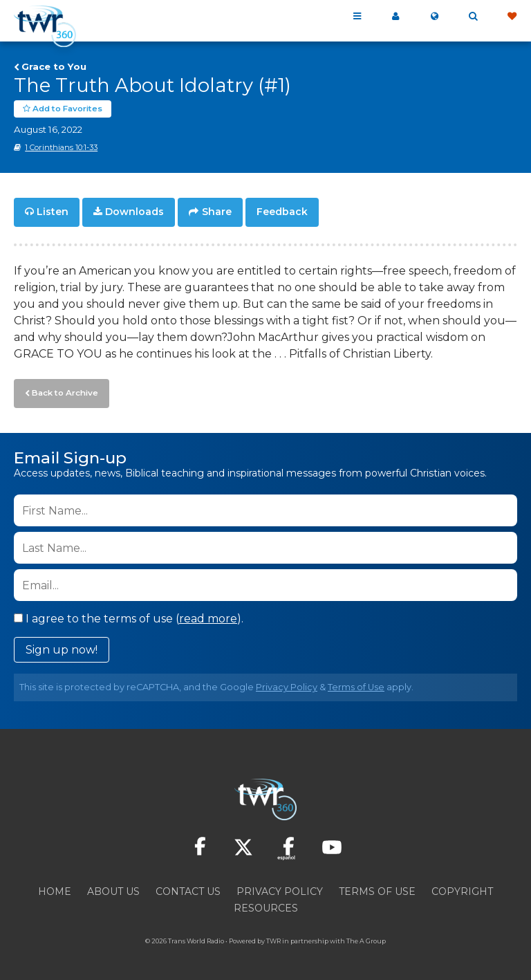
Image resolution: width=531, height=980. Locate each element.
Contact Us (188, 889)
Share (217, 212)
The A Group (366, 938)
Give (512, 17)
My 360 (395, 17)
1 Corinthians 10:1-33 (61, 147)
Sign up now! (62, 647)
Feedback (282, 212)
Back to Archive (63, 391)
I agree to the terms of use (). (129, 616)
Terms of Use (356, 684)
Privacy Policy (287, 684)
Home (55, 889)
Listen (53, 212)
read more (208, 616)
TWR (273, 938)
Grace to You (54, 66)
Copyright (462, 889)
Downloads (134, 212)
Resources (266, 905)
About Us (113, 889)
